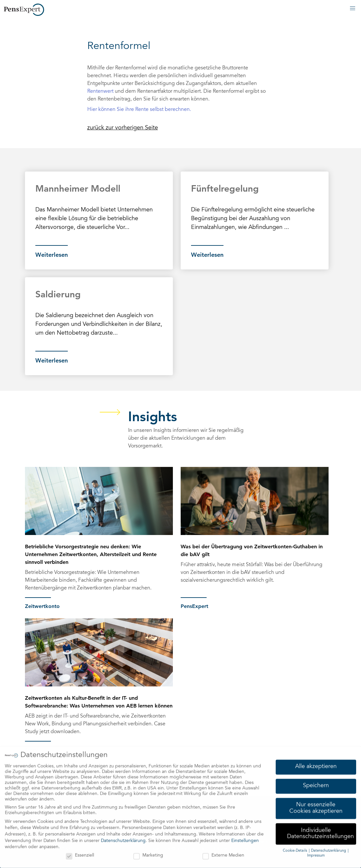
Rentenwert (100, 91)
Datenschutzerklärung (123, 839)
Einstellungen (245, 839)
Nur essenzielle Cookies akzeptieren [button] (316, 806)
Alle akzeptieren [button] (316, 765)
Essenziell (80, 854)
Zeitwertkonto (42, 606)
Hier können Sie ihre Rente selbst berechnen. (139, 110)
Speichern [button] (316, 784)
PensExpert (194, 606)
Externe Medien (223, 854)
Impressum (316, 854)
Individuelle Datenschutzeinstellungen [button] (320, 832)
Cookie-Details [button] (295, 849)
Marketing (148, 854)
